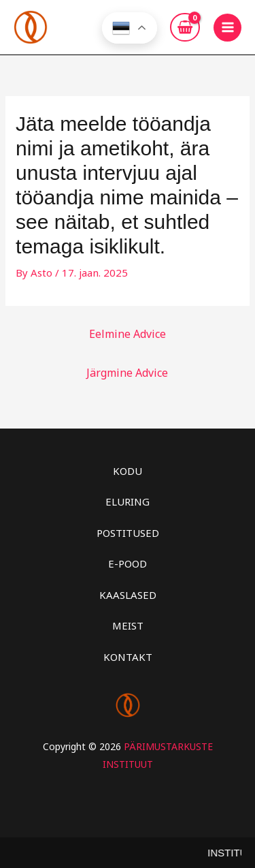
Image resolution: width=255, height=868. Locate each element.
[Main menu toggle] (227, 28)
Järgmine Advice (127, 373)
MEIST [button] (128, 625)
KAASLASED (128, 595)
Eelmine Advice (128, 334)
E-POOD (128, 563)
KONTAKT (128, 657)
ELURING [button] (128, 501)
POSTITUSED (128, 533)
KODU (128, 471)
